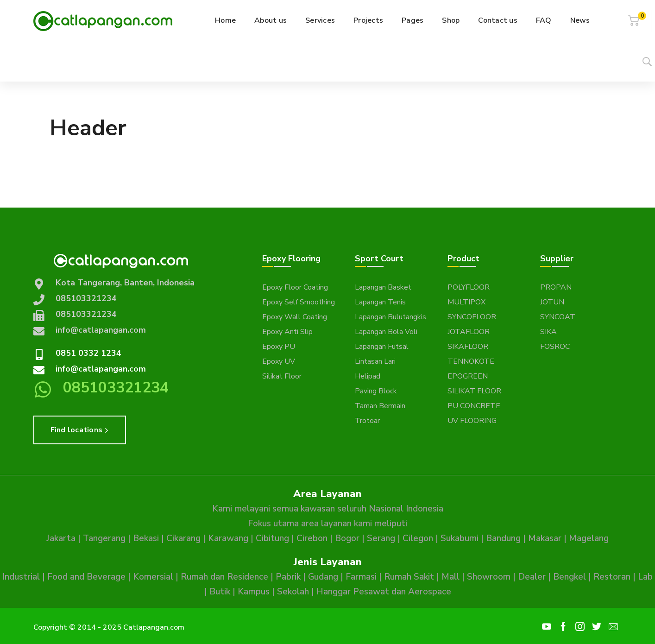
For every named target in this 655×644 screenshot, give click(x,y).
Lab (645, 577)
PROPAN (556, 287)
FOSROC (555, 347)
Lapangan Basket (383, 287)
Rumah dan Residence (224, 577)
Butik (220, 592)
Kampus (254, 592)
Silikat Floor (282, 376)
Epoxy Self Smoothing (299, 302)
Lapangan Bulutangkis (390, 317)
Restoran (612, 577)
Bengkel (570, 577)
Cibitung (272, 538)
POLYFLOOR (469, 287)
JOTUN (552, 302)
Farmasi (361, 577)
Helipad (368, 376)
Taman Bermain (380, 406)
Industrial (21, 577)
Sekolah (293, 592)
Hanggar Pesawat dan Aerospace (384, 592)
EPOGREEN (468, 376)
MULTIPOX (466, 302)
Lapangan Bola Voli (386, 332)
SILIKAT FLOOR (474, 391)
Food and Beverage (86, 577)
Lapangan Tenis (380, 302)
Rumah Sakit (409, 577)
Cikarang (183, 538)
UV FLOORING (472, 421)
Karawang (228, 538)
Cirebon (312, 538)
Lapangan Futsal (382, 347)
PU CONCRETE (474, 406)
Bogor (347, 538)
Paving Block (376, 391)
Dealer (532, 577)
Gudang (323, 577)
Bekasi (146, 538)
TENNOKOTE (471, 361)
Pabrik (288, 577)
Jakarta (61, 538)
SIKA (548, 332)
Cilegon (418, 538)
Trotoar (367, 421)
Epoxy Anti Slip (287, 332)
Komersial (153, 577)
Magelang (589, 538)
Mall (450, 577)
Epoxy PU (279, 347)
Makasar (545, 538)
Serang (381, 538)
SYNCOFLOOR (472, 317)
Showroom (489, 577)
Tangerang (104, 538)
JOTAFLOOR (469, 332)
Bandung (503, 538)
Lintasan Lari (375, 361)
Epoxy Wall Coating (295, 317)
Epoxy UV (279, 361)
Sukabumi (460, 538)
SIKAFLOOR (468, 347)
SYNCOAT (558, 317)
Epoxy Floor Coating (295, 287)
